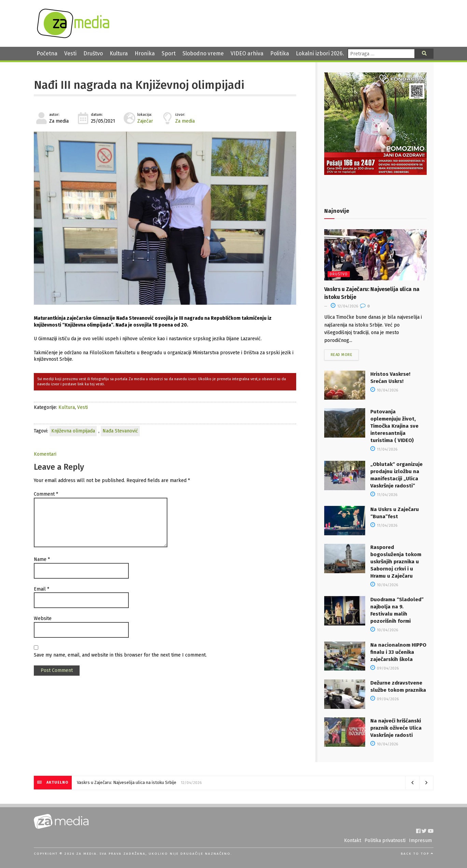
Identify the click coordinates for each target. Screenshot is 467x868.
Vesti (70, 53)
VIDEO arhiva (247, 53)
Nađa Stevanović (120, 431)
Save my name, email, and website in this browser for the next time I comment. (120, 655)
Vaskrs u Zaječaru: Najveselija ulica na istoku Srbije (127, 782)
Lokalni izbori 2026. (320, 53)
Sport (169, 53)
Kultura (119, 53)
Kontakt (353, 841)
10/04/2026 (384, 390)
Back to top (417, 854)
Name (42, 559)
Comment (46, 494)
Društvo (93, 53)
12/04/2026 (344, 306)
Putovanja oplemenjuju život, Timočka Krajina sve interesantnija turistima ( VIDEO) (394, 426)
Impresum (420, 841)
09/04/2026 (384, 668)
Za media (185, 121)
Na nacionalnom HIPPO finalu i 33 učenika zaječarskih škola (398, 652)
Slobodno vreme (203, 53)
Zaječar (145, 121)
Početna (47, 53)
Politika (280, 53)
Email (42, 589)
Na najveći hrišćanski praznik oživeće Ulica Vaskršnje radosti (396, 728)
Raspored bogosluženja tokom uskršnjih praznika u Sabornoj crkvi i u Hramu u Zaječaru (396, 562)
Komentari (45, 454)
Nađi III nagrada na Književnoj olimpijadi (139, 85)
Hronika (145, 53)
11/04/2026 (384, 449)
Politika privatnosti (385, 841)
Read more (342, 355)
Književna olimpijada (73, 431)
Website (43, 618)
